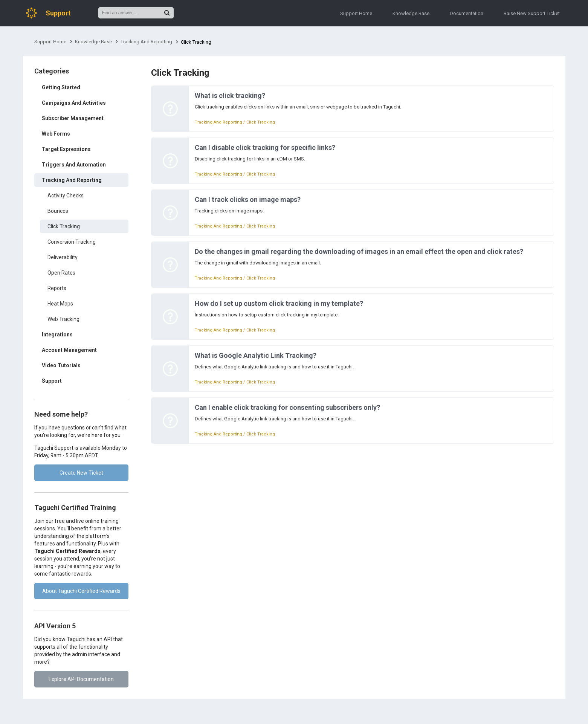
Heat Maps (60, 304)
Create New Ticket (81, 473)
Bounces (58, 211)
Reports (57, 288)
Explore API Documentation (81, 679)
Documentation (467, 13)
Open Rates (61, 273)
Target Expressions (66, 149)
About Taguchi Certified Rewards (81, 591)
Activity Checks (66, 196)
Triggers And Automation (74, 165)
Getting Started (61, 87)
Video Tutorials (61, 365)
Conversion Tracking (72, 242)
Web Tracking (63, 319)
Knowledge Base (411, 13)
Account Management (69, 350)
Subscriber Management (73, 118)
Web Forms (56, 134)
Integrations (57, 335)
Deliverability (63, 257)
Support (52, 381)
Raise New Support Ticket (532, 13)
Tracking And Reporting (146, 42)
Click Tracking (64, 226)
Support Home (356, 13)
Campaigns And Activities (74, 103)
